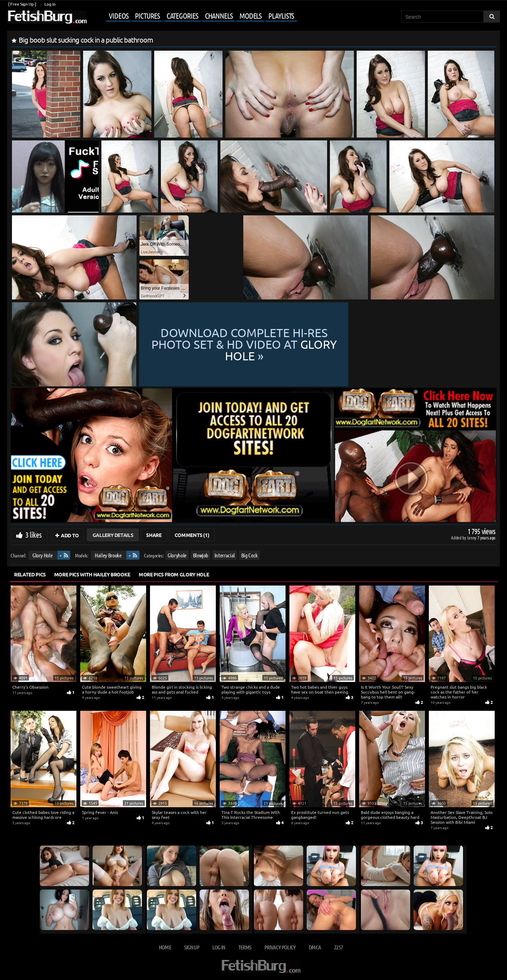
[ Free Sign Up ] (22, 4)
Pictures (147, 15)
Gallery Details (113, 535)
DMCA (315, 947)
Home (165, 947)
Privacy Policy (280, 947)
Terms (245, 947)
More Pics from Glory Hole (174, 574)
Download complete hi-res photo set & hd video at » (317, 344)
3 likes (33, 535)
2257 (339, 947)
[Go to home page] (47, 17)
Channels (219, 15)
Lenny (472, 538)
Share (154, 535)
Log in (50, 4)
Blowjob (201, 555)
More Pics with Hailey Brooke (92, 574)
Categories (182, 15)
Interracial (225, 555)
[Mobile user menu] (193, 16)
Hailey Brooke (108, 555)
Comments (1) (192, 535)
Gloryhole (177, 555)
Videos (118, 15)
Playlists (281, 15)
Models (251, 15)
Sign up (192, 947)
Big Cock (249, 555)
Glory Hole (43, 555)
